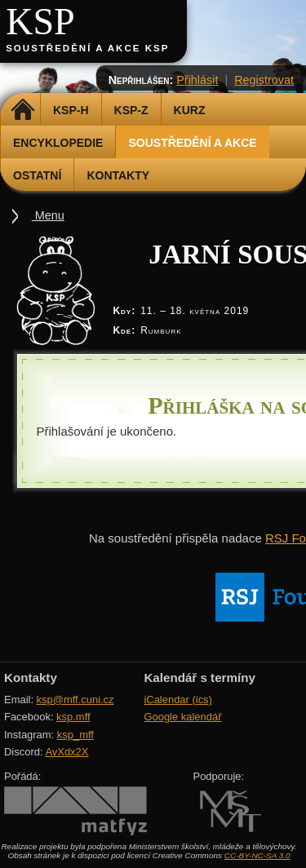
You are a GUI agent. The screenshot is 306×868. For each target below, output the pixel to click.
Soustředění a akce (192, 143)
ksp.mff (73, 717)
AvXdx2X (67, 752)
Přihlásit (197, 80)
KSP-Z (131, 110)
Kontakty (118, 175)
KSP (40, 22)
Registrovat (264, 80)
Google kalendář (182, 717)
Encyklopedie (58, 143)
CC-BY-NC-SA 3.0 (257, 855)
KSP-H (71, 110)
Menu (48, 215)
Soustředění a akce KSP (87, 48)
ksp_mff (75, 735)
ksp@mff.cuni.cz (75, 700)
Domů (22, 110)
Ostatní (37, 175)
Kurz (190, 110)
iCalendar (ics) (178, 700)
